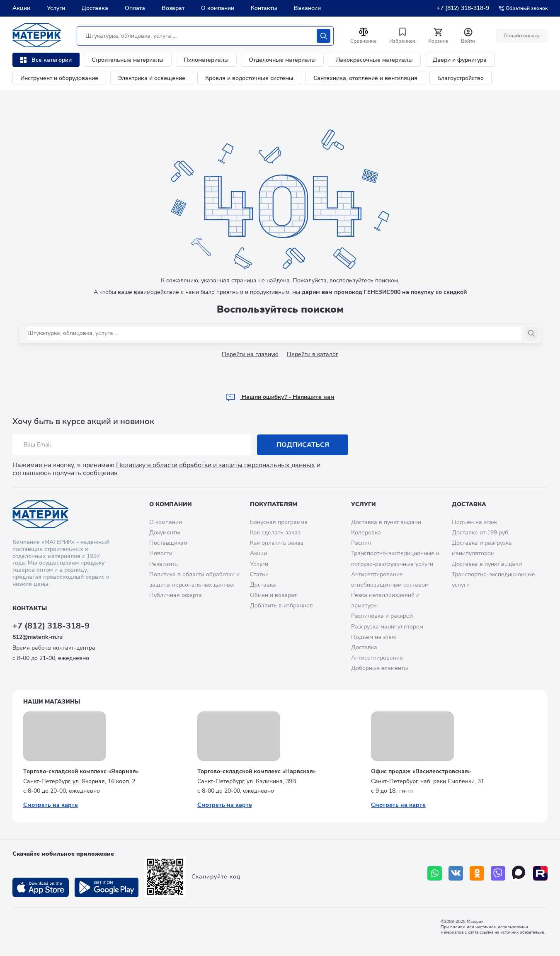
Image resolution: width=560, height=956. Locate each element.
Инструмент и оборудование (59, 78)
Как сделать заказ (275, 533)
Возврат (173, 8)
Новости (161, 553)
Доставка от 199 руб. (481, 533)
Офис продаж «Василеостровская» (421, 771)
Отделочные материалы (282, 60)
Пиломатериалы (206, 60)
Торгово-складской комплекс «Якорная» (81, 771)
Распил (361, 543)
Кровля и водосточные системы (249, 78)
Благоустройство (461, 78)
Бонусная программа (279, 522)
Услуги (56, 8)
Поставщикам (168, 543)
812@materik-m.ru (38, 637)
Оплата (135, 8)
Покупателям (274, 504)
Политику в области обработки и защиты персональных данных (216, 465)
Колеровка (366, 533)
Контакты (264, 8)
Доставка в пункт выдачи (386, 522)
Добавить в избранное (281, 605)
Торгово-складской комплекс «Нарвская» (257, 771)
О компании (218, 8)
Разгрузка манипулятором (387, 627)
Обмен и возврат (273, 595)
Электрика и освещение (152, 78)
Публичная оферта (176, 595)
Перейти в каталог (313, 354)
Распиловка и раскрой (382, 616)
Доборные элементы (379, 668)
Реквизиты (164, 564)
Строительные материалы (128, 60)
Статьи (259, 574)
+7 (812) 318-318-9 (463, 8)
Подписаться (303, 445)
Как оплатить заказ (277, 543)
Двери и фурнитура (460, 60)
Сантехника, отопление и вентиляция (365, 78)
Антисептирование (377, 658)
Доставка (95, 8)
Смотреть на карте (51, 805)
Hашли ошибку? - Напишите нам (280, 397)
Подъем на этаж (374, 637)
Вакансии (307, 8)
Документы (165, 533)
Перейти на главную (250, 354)
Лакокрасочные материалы (374, 60)
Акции (21, 8)
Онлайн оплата (522, 36)
